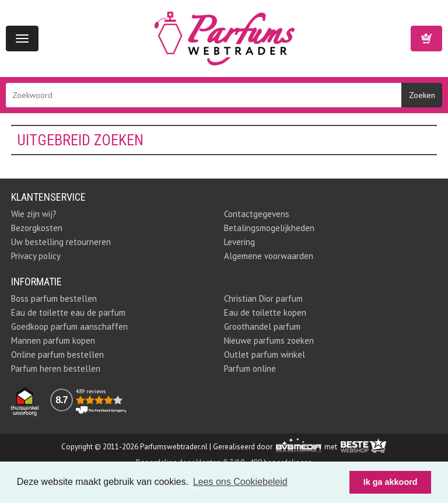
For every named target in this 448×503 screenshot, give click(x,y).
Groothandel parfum (262, 326)
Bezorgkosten (37, 228)
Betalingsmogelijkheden (269, 228)
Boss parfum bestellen (54, 298)
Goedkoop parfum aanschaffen (69, 326)
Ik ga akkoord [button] (391, 482)
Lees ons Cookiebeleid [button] (240, 482)
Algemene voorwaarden (269, 256)
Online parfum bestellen (57, 354)
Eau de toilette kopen (265, 312)
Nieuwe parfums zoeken (269, 340)
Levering (239, 242)
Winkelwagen (426, 39)
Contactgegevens (257, 214)
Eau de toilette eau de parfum (68, 312)
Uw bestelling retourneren (61, 242)
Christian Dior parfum (263, 298)
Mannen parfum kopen (53, 340)
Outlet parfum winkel (265, 354)
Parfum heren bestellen (56, 368)
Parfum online (250, 368)
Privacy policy (36, 256)
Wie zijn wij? (34, 214)
